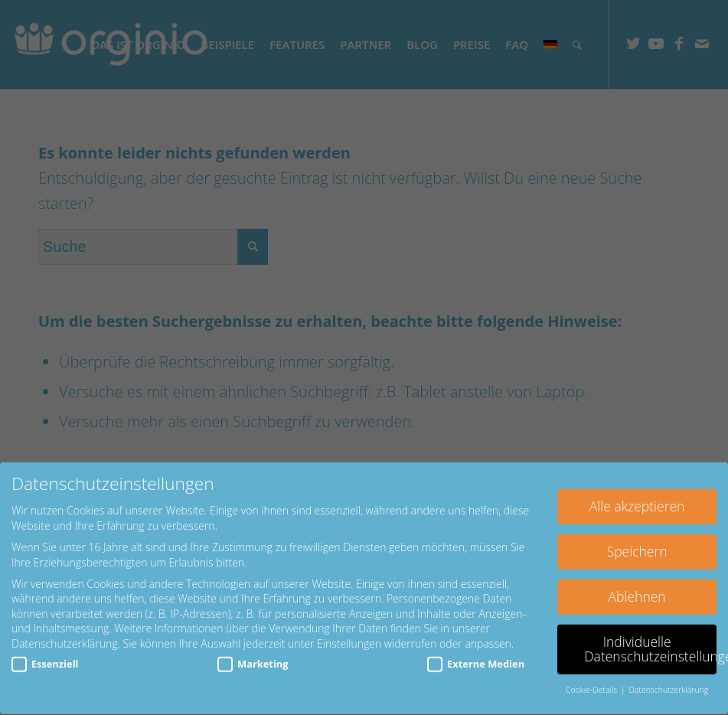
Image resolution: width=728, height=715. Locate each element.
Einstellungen (349, 634)
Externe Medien (476, 654)
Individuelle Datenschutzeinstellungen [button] (650, 640)
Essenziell (45, 654)
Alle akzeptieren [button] (637, 497)
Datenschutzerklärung (65, 634)
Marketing (253, 654)
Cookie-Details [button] (593, 681)
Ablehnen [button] (637, 587)
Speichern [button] (637, 542)
